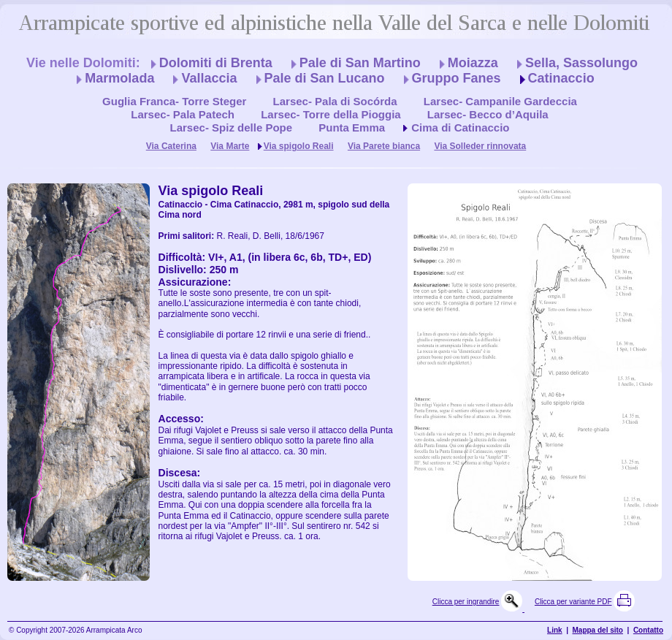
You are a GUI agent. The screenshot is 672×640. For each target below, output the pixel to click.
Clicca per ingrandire (466, 602)
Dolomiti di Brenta (216, 63)
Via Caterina (171, 146)
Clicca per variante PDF (573, 602)
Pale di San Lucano (325, 78)
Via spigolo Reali (299, 146)
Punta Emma (352, 127)
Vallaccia (209, 78)
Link (555, 630)
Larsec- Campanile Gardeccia (500, 101)
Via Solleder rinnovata (480, 146)
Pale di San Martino (360, 63)
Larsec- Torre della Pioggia (331, 114)
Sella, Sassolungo (581, 63)
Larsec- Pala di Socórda (335, 101)
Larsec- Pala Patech (183, 114)
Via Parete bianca (384, 146)
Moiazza (473, 63)
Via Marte (230, 146)
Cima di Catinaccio (460, 127)
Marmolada (119, 78)
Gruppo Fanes (457, 78)
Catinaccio (561, 78)
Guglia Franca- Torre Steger (174, 101)
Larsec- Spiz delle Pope (232, 127)
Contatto (648, 630)
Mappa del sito (598, 630)
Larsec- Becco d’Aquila (488, 114)
